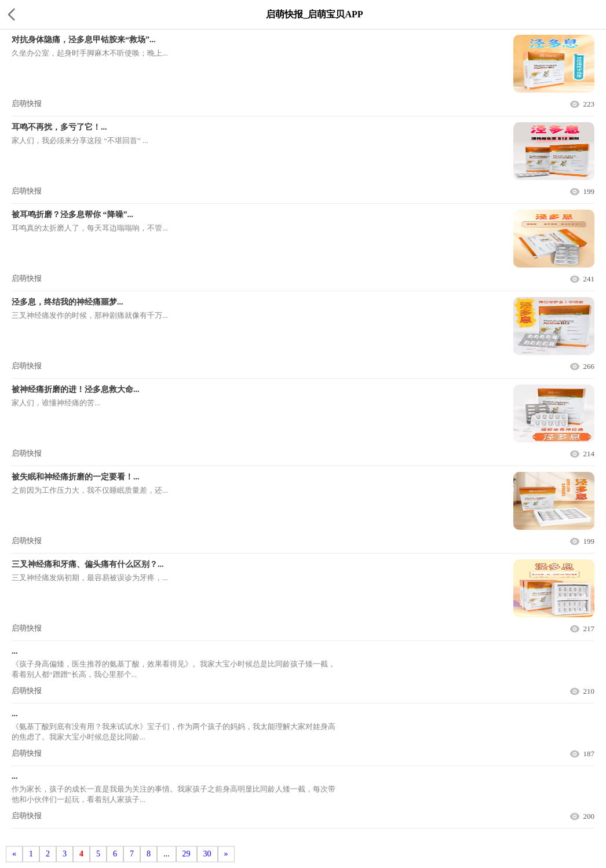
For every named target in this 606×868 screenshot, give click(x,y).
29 (187, 854)
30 (207, 854)
